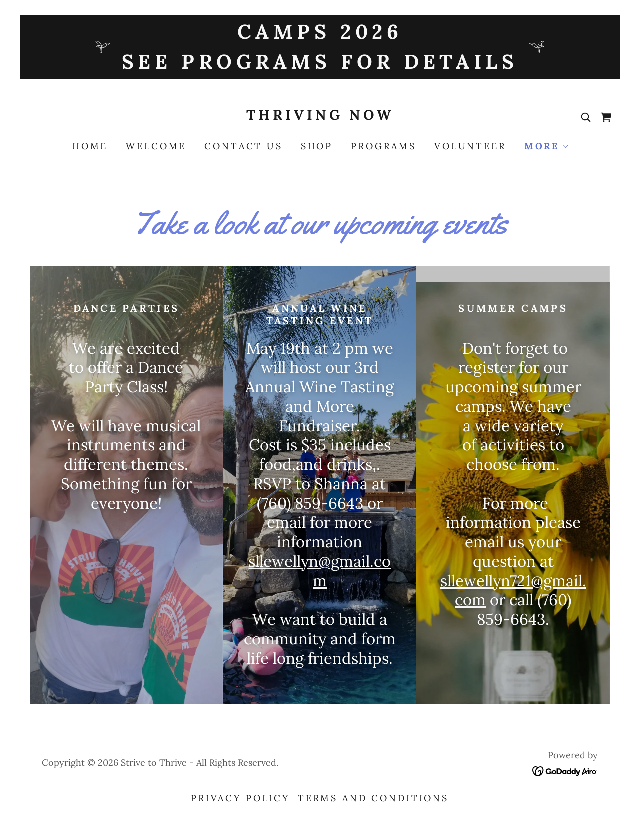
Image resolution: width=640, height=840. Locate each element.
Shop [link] (317, 146)
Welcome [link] (156, 146)
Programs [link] (384, 146)
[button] (546, 146)
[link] (320, 116)
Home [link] (90, 146)
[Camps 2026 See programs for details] (320, 47)
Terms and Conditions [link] (373, 798)
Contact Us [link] (244, 146)
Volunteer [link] (470, 146)
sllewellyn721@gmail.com (513, 590)
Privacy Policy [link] (240, 798)
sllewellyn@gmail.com (320, 571)
